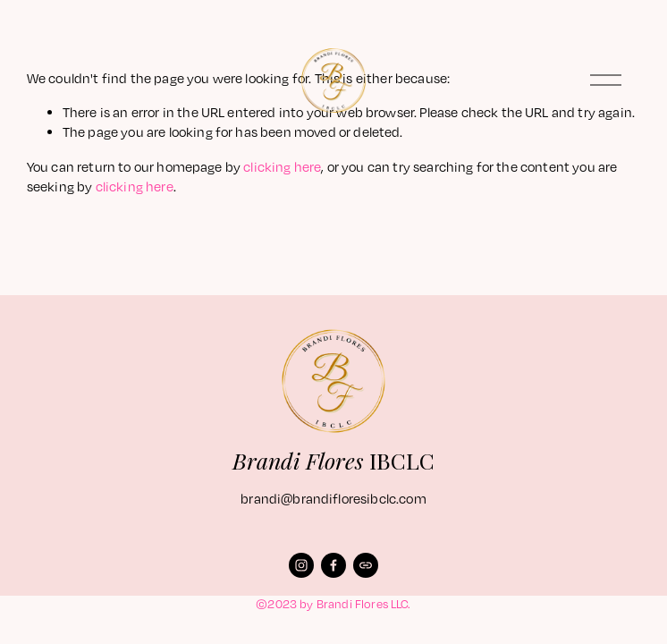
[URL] (366, 565)
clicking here (282, 166)
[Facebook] (333, 565)
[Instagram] (301, 565)
